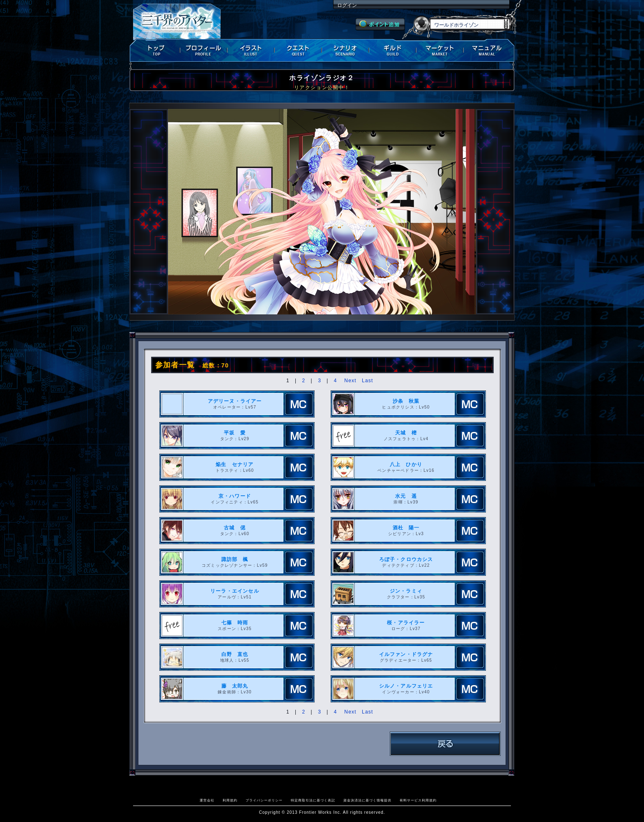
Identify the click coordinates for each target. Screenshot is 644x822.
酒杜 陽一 (406, 528)
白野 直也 (235, 654)
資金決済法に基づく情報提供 (367, 800)
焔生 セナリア (235, 464)
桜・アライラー (406, 623)
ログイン (347, 5)
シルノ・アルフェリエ (406, 686)
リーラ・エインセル (235, 591)
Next (350, 381)
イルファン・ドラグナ (406, 654)
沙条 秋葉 (406, 401)
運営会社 (207, 800)
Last (367, 381)
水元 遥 (406, 496)
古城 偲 (235, 528)
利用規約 (230, 800)
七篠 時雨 (235, 623)
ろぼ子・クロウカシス (406, 559)
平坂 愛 (235, 433)
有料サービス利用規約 (418, 800)
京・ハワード (235, 496)
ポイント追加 (380, 24)
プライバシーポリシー (264, 800)
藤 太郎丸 (235, 686)
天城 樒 (406, 433)
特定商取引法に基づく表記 (313, 800)
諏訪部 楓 (235, 559)
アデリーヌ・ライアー (235, 401)
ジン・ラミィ (406, 591)
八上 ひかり (406, 464)
